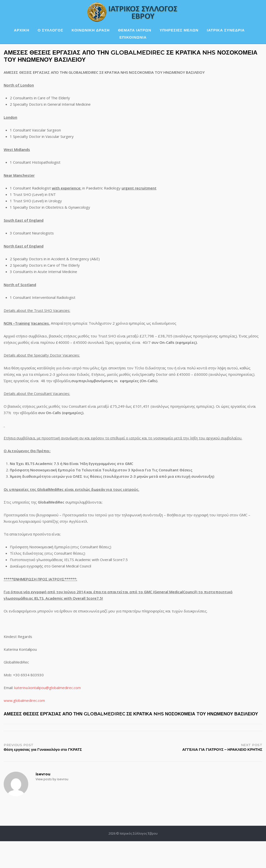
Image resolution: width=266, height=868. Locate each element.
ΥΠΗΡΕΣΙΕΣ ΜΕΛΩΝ (179, 30)
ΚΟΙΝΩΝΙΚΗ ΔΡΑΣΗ (91, 30)
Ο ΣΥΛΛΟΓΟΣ (50, 30)
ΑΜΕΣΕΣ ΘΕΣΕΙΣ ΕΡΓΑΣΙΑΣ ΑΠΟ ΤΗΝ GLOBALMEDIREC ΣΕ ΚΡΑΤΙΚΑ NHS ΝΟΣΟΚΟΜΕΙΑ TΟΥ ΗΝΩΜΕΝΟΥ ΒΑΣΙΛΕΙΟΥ (131, 714)
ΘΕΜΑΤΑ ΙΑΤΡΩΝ (134, 30)
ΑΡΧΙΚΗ (22, 30)
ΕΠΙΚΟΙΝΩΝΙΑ (133, 37)
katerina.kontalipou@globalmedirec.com (48, 688)
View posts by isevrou (52, 779)
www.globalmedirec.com (24, 700)
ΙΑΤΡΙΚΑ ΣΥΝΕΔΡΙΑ (226, 30)
